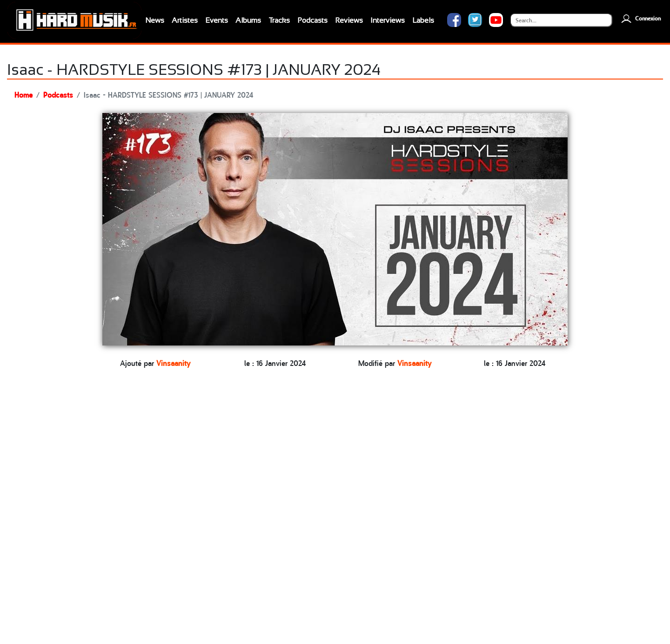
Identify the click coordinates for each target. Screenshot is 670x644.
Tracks (279, 20)
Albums (248, 20)
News (155, 20)
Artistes (185, 20)
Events (217, 20)
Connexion (640, 18)
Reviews (349, 20)
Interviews (388, 20)
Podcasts (312, 20)
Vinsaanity (173, 363)
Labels (423, 20)
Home (23, 94)
